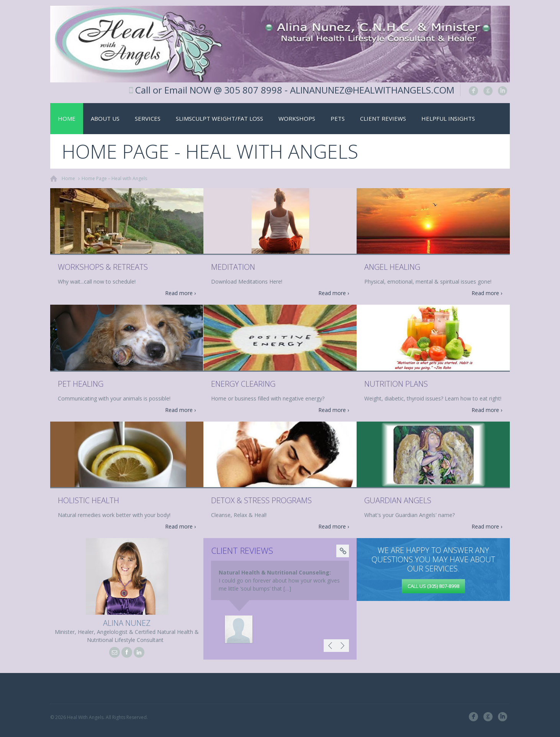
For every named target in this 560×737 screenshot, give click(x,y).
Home (67, 118)
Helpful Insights (448, 118)
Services (148, 118)
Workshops (297, 118)
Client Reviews (383, 118)
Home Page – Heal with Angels (114, 178)
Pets (338, 118)
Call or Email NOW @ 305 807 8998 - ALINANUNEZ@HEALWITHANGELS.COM (295, 90)
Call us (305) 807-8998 (433, 586)
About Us (105, 118)
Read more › (180, 293)
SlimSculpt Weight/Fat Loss (219, 118)
